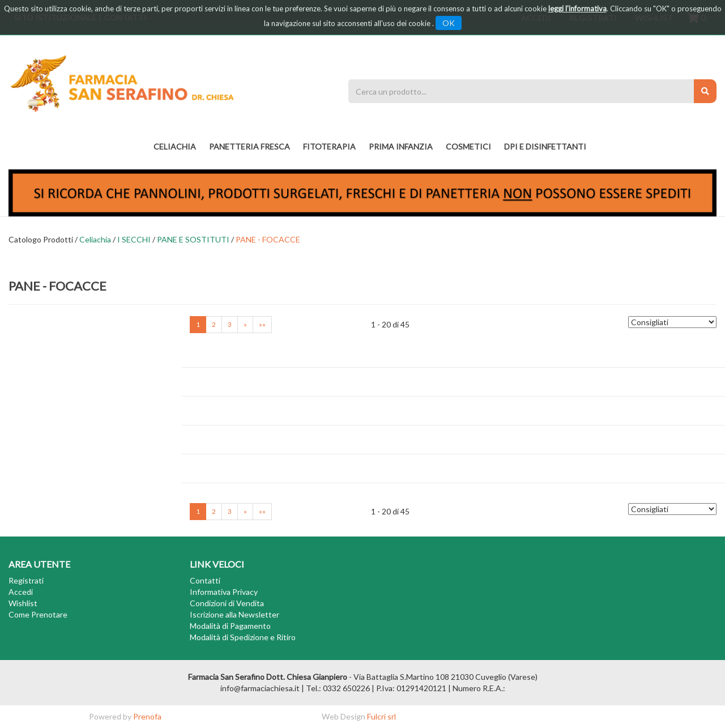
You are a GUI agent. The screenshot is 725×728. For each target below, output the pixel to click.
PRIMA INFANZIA (401, 146)
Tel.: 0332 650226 (338, 688)
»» (262, 324)
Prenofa (147, 716)
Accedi (21, 592)
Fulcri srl (381, 716)
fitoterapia (329, 146)
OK (449, 23)
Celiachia (175, 146)
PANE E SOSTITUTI (193, 239)
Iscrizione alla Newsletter (234, 614)
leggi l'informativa (577, 8)
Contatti (205, 580)
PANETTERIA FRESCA (250, 146)
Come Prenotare (38, 614)
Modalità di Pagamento (230, 626)
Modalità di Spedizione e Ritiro (243, 637)
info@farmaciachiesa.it (260, 688)
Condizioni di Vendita (227, 603)
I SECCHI (134, 239)
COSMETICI (468, 146)
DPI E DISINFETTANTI (545, 146)
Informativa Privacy (224, 592)
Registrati (26, 580)
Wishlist (23, 603)
